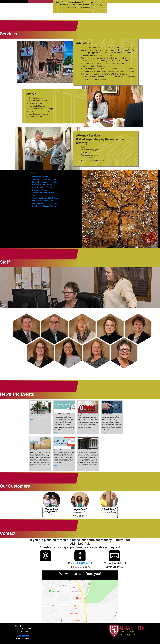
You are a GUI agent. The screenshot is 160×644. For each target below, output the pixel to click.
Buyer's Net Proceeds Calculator (45, 182)
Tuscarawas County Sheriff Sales (45, 198)
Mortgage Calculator (40, 177)
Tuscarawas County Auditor (43, 193)
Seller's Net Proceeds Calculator (45, 179)
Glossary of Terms (39, 190)
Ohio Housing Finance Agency (44, 206)
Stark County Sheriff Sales (42, 201)
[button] (26, 329)
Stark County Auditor (40, 195)
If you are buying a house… (43, 185)
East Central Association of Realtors (46, 203)
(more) (32, 419)
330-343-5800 (84, 563)
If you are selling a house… (43, 187)
